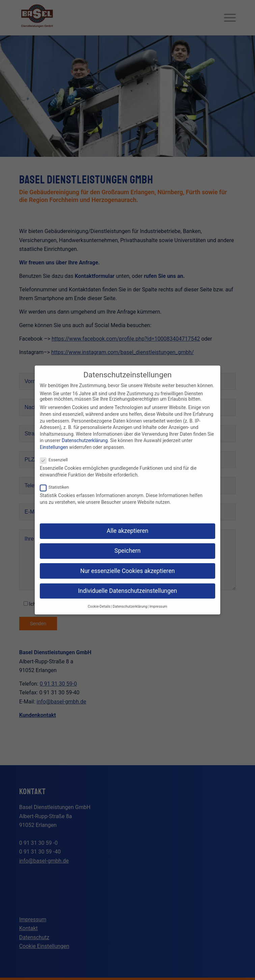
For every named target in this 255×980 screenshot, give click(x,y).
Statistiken (57, 487)
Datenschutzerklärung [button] (130, 607)
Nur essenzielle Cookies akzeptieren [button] (128, 571)
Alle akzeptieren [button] (128, 531)
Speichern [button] (127, 551)
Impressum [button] (158, 607)
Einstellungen (54, 447)
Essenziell (57, 460)
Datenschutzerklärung (85, 440)
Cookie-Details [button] (99, 607)
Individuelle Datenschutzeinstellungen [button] (127, 591)
